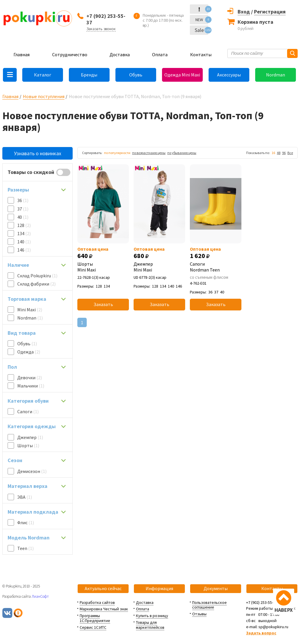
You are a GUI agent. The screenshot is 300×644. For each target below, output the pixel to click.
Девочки (30, 377)
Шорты (28, 445)
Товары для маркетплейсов (150, 625)
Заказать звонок (101, 29)
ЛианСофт (40, 596)
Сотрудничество (70, 54)
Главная (22, 54)
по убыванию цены (182, 153)
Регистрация (270, 12)
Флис (26, 522)
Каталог (43, 75)
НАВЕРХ (284, 610)
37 (23, 209)
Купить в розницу (152, 616)
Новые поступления (44, 96)
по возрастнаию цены (149, 153)
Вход (244, 12)
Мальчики (31, 386)
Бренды (89, 75)
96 (284, 153)
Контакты (201, 54)
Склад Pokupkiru (37, 276)
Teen (25, 548)
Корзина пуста (255, 22)
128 (24, 225)
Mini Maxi (30, 310)
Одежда (29, 352)
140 (24, 242)
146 (24, 250)
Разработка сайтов (97, 602)
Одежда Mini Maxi (182, 75)
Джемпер (30, 437)
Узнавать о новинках (38, 153)
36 (23, 200)
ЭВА (25, 497)
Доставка (120, 54)
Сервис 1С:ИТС (93, 627)
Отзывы (199, 614)
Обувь (136, 75)
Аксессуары (229, 75)
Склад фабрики (36, 284)
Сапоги (28, 411)
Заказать (103, 304)
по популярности (117, 153)
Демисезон (32, 471)
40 (23, 217)
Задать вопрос (261, 633)
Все (290, 153)
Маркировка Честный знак (104, 609)
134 (24, 233)
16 (273, 153)
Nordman (276, 75)
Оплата (160, 54)
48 (279, 153)
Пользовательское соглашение (209, 605)
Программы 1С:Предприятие (95, 618)
